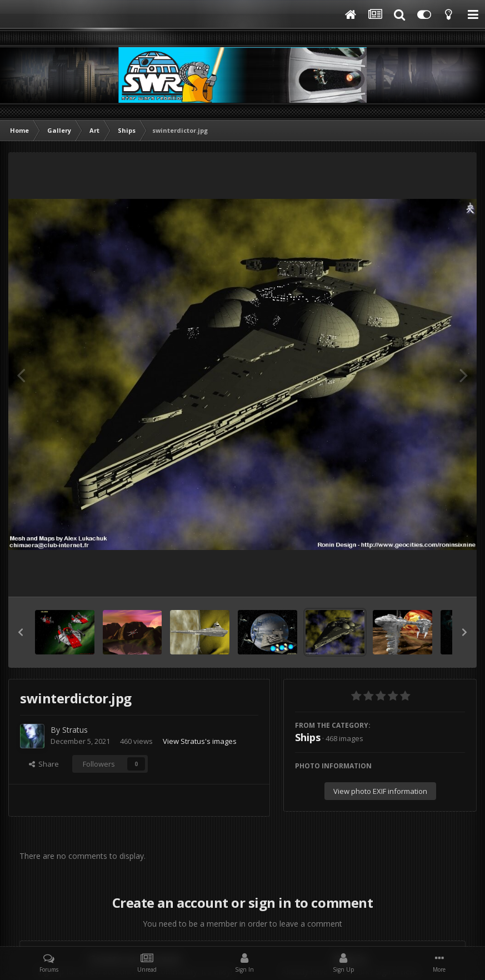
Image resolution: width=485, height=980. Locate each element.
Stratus (75, 730)
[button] (21, 632)
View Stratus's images (200, 741)
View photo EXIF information (380, 791)
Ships (308, 737)
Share (44, 764)
